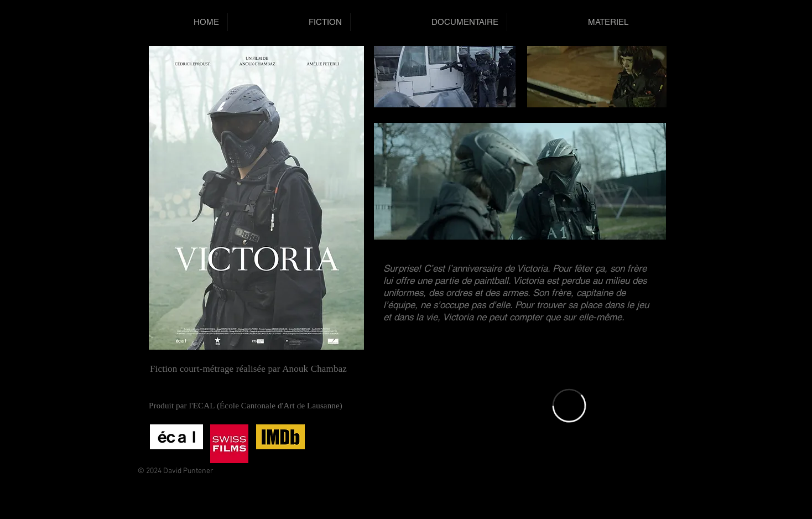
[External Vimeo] (569, 406)
